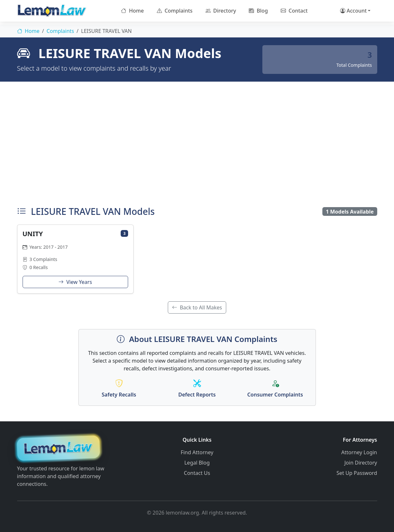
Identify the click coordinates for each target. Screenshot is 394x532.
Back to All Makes (197, 307)
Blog (258, 11)
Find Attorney (197, 452)
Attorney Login (359, 452)
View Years (75, 282)
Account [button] (353, 11)
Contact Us (197, 473)
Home (132, 11)
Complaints (175, 11)
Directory (221, 11)
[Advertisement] (197, 142)
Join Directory (361, 463)
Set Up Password (357, 473)
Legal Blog (197, 463)
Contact (294, 11)
